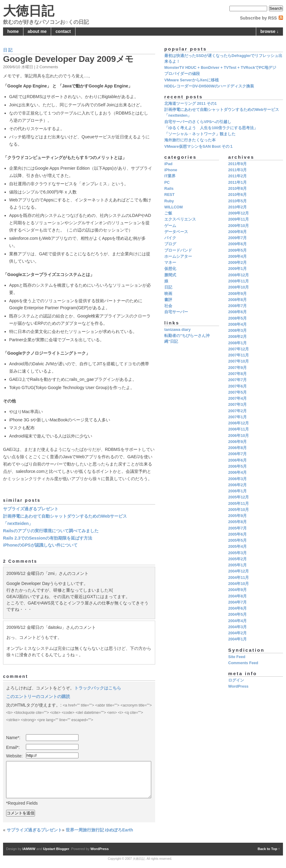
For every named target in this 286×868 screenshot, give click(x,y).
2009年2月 (237, 263)
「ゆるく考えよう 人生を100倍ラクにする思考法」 (211, 128)
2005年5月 (237, 540)
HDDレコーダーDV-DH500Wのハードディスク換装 (209, 86)
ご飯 (168, 213)
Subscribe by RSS (258, 18)
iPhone (171, 170)
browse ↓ (270, 31)
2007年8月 (237, 374)
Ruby (169, 201)
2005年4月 (237, 547)
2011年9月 (237, 164)
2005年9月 (237, 516)
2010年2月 (237, 207)
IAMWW (29, 849)
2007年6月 (237, 386)
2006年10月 (239, 436)
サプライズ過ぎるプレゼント (31, 509)
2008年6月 (237, 312)
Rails (169, 189)
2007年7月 (237, 380)
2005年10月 (239, 510)
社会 (168, 306)
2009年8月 (237, 232)
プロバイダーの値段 (182, 74)
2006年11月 (239, 429)
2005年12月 (239, 497)
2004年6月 (237, 608)
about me (37, 31)
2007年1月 (237, 417)
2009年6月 (237, 244)
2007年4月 (237, 399)
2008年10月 (239, 287)
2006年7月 (237, 454)
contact (63, 31)
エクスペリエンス (180, 219)
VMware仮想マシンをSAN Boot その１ (199, 147)
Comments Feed (243, 663)
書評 (168, 300)
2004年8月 (237, 596)
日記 (8, 50)
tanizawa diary (178, 330)
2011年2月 (237, 176)
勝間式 (170, 275)
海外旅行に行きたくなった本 (190, 140)
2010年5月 (237, 201)
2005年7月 (237, 528)
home (13, 31)
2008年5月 (237, 318)
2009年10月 (239, 226)
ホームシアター (178, 257)
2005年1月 (237, 565)
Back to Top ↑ (269, 849)
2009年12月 (239, 213)
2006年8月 (237, 448)
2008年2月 (237, 337)
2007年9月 (237, 368)
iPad (168, 164)
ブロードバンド (178, 250)
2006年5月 (237, 466)
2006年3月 (237, 479)
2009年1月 (237, 269)
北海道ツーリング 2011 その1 (190, 104)
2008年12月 (239, 275)
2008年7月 (237, 306)
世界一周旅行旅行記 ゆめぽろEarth (99, 830)
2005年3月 (237, 553)
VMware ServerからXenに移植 (192, 80)
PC (167, 182)
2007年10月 (239, 361)
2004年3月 (237, 627)
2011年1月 (237, 182)
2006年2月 (237, 485)
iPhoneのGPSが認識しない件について (40, 545)
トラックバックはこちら (98, 688)
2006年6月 (237, 460)
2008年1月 (237, 343)
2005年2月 (237, 559)
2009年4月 (237, 257)
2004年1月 (237, 639)
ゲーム (170, 226)
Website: (14, 756)
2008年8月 (237, 300)
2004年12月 (239, 571)
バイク (170, 238)
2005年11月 (239, 504)
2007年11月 (239, 355)
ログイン (236, 680)
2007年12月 (239, 349)
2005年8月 (237, 522)
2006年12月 (239, 423)
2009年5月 (237, 250)
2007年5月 (237, 392)
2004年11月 (239, 578)
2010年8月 (237, 189)
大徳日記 (29, 11)
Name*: (13, 738)
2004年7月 (237, 602)
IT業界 (170, 176)
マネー (170, 263)
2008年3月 (237, 331)
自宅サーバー (176, 312)
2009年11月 (239, 219)
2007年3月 (237, 405)
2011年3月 (237, 170)
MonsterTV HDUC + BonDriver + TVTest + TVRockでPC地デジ (220, 68)
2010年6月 (237, 195)
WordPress (238, 686)
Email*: (13, 747)
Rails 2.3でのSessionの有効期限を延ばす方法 (48, 538)
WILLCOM (173, 207)
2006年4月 (237, 473)
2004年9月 (237, 590)
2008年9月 (237, 294)
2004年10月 (239, 584)
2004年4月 (237, 621)
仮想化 (170, 269)
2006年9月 (237, 442)
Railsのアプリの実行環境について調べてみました (51, 531)
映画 (168, 294)
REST (169, 195)
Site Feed (237, 657)
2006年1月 (237, 491)
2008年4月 (237, 324)
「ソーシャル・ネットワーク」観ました (200, 134)
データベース (176, 232)
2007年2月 (237, 411)
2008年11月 (239, 281)
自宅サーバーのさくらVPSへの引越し (198, 122)
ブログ (170, 244)
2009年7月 (237, 238)
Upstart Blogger (56, 849)
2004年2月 (237, 633)
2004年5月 (237, 615)
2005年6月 (237, 534)
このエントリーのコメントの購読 (38, 696)
